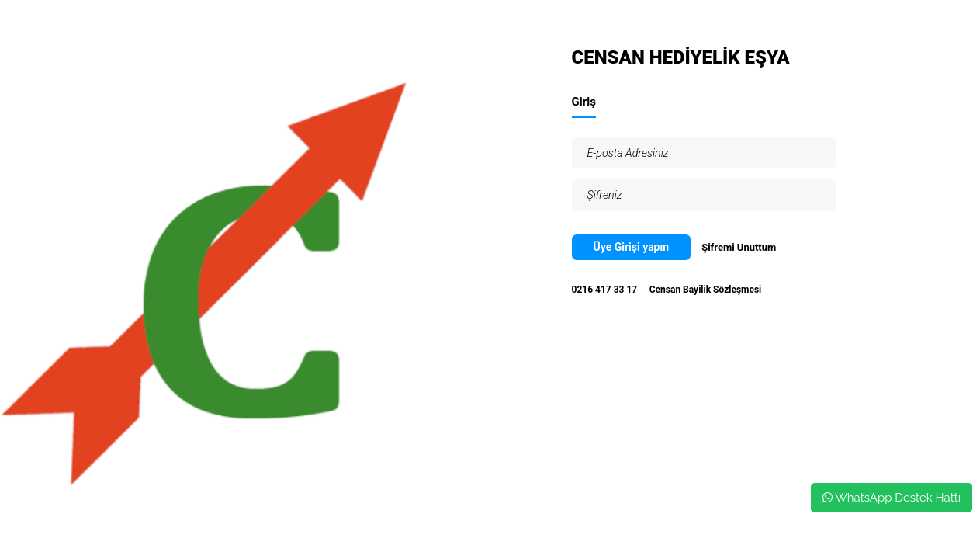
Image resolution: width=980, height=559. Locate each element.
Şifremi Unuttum (739, 247)
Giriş (584, 102)
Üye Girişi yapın (632, 247)
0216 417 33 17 (605, 290)
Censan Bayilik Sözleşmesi (706, 290)
